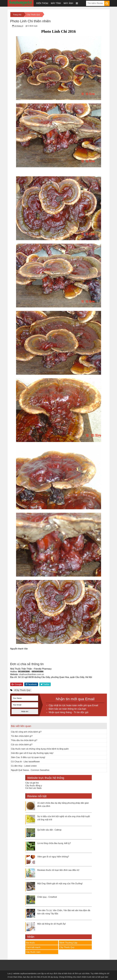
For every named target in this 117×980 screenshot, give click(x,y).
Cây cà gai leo (32, 783)
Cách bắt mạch (33, 947)
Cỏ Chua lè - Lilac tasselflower (25, 762)
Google (17, 684)
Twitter (45, 684)
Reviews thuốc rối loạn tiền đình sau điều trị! (58, 870)
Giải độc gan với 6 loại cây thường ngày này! (32, 753)
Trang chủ (17, 15)
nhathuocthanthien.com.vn (31, 674)
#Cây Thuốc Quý (22, 690)
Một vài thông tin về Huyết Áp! (52, 924)
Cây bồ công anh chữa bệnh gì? (26, 732)
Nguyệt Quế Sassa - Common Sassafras (30, 770)
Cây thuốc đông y (34, 786)
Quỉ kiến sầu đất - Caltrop (49, 830)
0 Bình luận (33, 26)
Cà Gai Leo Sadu (34, 788)
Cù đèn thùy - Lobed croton (24, 766)
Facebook (31, 684)
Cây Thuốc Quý (33, 15)
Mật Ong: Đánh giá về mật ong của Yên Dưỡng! (60, 884)
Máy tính (56, 3)
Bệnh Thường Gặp (68, 943)
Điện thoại (42, 3)
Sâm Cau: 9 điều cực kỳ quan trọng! (28, 757)
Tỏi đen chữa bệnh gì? (22, 736)
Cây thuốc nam (33, 952)
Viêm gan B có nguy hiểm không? (53, 857)
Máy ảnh (68, 3)
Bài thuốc (31, 943)
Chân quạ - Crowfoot (47, 897)
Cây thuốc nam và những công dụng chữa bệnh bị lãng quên (40, 749)
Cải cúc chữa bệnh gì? (22, 745)
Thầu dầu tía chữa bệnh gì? (24, 740)
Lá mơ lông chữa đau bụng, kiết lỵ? (54, 843)
